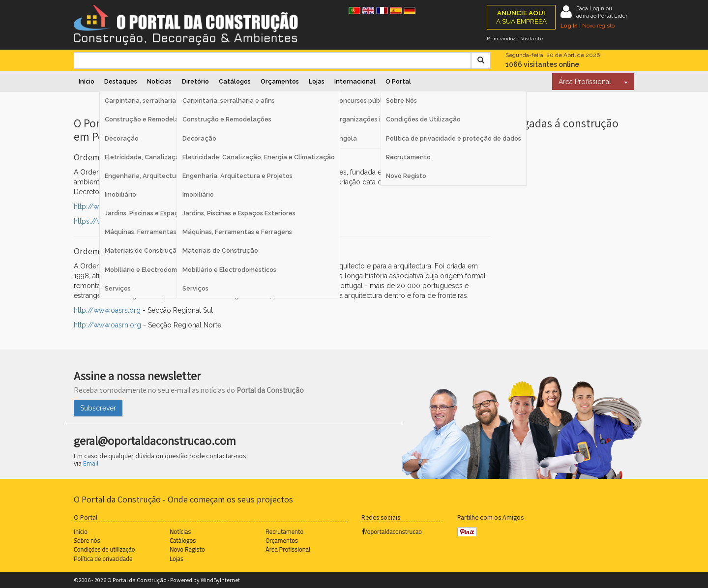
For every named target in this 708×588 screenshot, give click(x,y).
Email (91, 463)
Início (87, 81)
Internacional (355, 81)
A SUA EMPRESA (521, 17)
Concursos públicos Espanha (378, 101)
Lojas (317, 81)
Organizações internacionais (379, 119)
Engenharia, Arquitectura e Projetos (237, 176)
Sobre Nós (401, 101)
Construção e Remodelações (227, 119)
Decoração (199, 138)
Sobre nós (87, 540)
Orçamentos (280, 81)
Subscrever (98, 408)
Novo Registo (406, 176)
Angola (346, 138)
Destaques (121, 81)
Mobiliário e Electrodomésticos (229, 270)
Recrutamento (408, 157)
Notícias (159, 81)
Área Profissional (585, 82)
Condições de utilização (104, 549)
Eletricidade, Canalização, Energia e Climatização (259, 157)
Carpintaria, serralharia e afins (229, 101)
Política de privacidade (103, 559)
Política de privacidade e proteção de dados (454, 138)
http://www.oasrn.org (107, 325)
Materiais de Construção (220, 250)
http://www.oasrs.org (107, 310)
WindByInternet (220, 580)
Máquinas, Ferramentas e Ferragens (237, 232)
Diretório (195, 81)
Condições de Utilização (423, 119)
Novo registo (598, 26)
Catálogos (235, 81)
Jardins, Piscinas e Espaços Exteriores (239, 213)
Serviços (195, 288)
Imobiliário (198, 194)
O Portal (398, 81)
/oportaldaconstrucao (392, 531)
